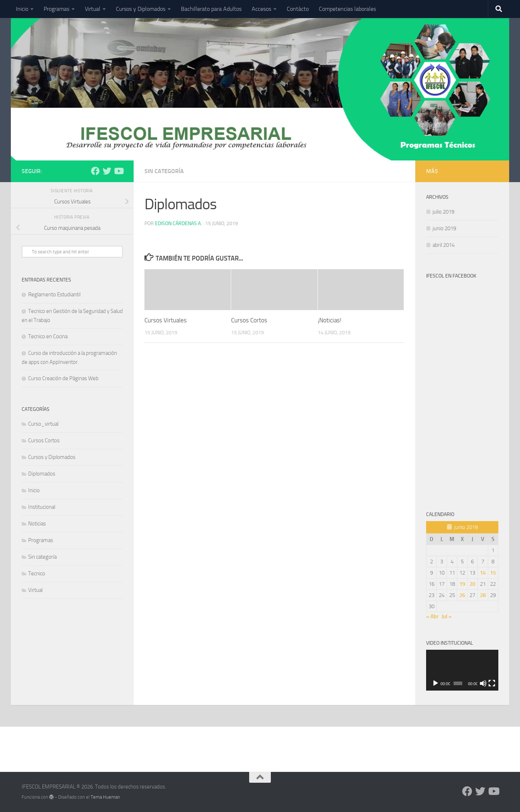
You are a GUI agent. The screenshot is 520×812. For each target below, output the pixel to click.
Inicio (22, 9)
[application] (462, 670)
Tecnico (37, 573)
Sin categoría (164, 171)
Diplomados (42, 474)
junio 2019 (444, 228)
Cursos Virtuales (166, 320)
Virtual (93, 9)
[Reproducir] (435, 683)
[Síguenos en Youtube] (118, 171)
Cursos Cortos (249, 320)
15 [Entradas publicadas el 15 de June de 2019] (493, 573)
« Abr (432, 616)
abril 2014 (444, 245)
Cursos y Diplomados (141, 9)
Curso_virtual (43, 424)
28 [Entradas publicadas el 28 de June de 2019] (483, 595)
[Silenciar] (483, 683)
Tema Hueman (105, 797)
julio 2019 (443, 212)
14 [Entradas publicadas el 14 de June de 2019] (483, 573)
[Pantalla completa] (492, 683)
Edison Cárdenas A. (178, 224)
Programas (57, 9)
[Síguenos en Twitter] (107, 171)
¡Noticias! (330, 320)
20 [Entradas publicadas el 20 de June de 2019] (472, 584)
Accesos (261, 9)
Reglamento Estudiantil (54, 295)
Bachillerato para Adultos (211, 9)
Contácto (298, 9)
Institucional (42, 507)
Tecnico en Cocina (48, 336)
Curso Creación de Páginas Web (63, 378)
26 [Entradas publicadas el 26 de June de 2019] (462, 595)
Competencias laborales (347, 9)
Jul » (447, 616)
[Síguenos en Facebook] (95, 171)
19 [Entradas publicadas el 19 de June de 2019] (462, 584)
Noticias (37, 524)
